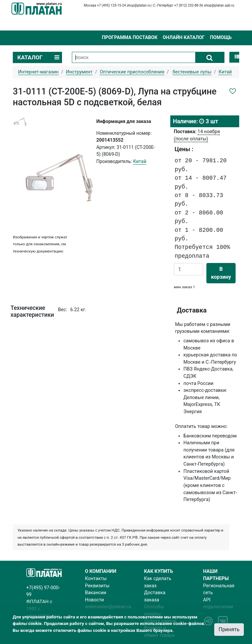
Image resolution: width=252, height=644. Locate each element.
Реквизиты (97, 586)
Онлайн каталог (184, 38)
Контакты (96, 579)
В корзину (221, 273)
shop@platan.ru (139, 5)
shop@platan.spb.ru (219, 5)
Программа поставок (129, 38)
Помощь (221, 38)
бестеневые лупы (192, 72)
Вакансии (96, 593)
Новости (94, 600)
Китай (140, 161)
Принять (229, 629)
